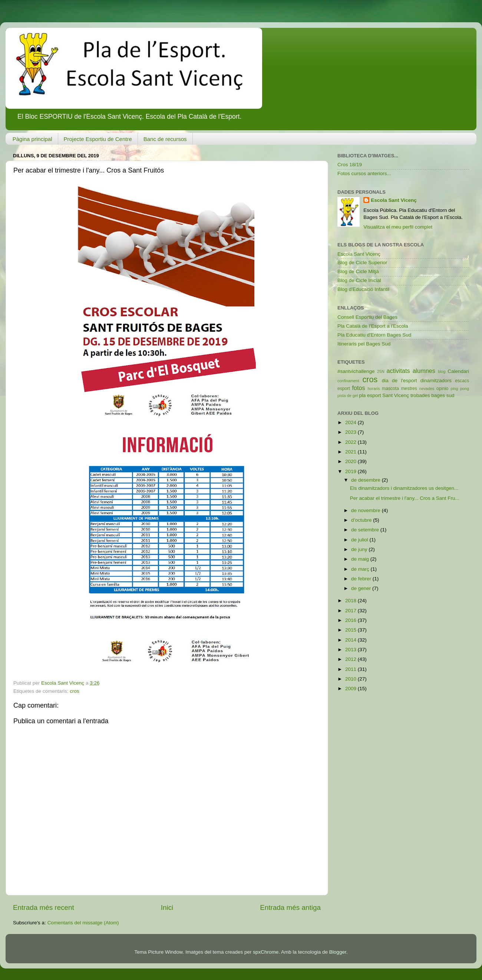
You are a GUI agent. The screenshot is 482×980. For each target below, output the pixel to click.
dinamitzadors (436, 381)
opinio (442, 389)
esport (344, 389)
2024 (351, 422)
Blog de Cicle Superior (362, 263)
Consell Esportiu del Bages (367, 317)
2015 (351, 630)
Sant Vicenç (396, 395)
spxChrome (266, 952)
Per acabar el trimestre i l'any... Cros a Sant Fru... (405, 498)
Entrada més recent (44, 907)
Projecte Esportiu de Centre (98, 139)
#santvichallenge (356, 371)
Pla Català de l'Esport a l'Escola (373, 326)
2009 (351, 689)
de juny (360, 549)
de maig (361, 559)
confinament (348, 381)
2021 (351, 452)
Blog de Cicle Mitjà (358, 271)
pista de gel (348, 396)
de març (361, 569)
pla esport (370, 395)
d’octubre (362, 520)
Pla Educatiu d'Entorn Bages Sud (374, 335)
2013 (351, 650)
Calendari (458, 371)
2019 (351, 471)
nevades (427, 389)
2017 (351, 611)
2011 (351, 669)
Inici (167, 907)
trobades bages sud (433, 395)
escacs (462, 381)
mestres (409, 389)
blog (442, 371)
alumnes (424, 371)
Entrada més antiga (290, 907)
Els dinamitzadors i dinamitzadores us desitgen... (404, 488)
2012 (351, 659)
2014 (351, 640)
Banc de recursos (165, 139)
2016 (351, 620)
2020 (351, 461)
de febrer (362, 579)
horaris (374, 389)
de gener (362, 588)
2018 (351, 601)
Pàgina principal (32, 139)
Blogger (338, 952)
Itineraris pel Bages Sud (364, 344)
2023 (351, 432)
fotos (359, 388)
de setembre (366, 530)
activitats (398, 371)
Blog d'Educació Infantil (363, 289)
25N (381, 371)
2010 (351, 679)
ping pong (460, 389)
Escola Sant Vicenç (394, 200)
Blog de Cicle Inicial (359, 280)
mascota (390, 389)
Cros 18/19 (350, 165)
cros (75, 691)
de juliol (360, 540)
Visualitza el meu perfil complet (398, 227)
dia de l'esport (400, 381)
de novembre (367, 510)
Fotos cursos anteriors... (364, 173)
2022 (351, 442)
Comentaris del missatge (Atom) (83, 923)
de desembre (367, 480)
